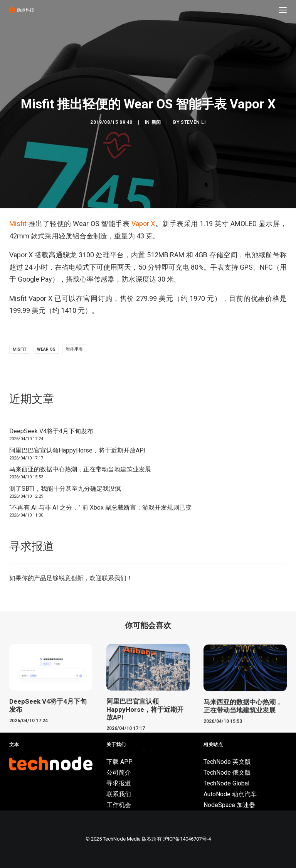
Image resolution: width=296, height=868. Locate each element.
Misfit (18, 224)
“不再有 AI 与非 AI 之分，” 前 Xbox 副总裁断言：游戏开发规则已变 (100, 507)
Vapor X (143, 224)
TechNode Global (226, 783)
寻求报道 (119, 783)
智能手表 (74, 349)
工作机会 (119, 805)
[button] (283, 10)
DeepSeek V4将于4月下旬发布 (51, 431)
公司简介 (119, 773)
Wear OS (46, 349)
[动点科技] (22, 10)
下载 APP (119, 762)
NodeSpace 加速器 (229, 805)
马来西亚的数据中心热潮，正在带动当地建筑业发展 (80, 469)
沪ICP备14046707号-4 (187, 839)
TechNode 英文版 (227, 762)
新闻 (156, 122)
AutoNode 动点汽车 (230, 794)
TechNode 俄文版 (227, 773)
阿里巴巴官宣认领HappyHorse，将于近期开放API (77, 450)
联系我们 (114, 578)
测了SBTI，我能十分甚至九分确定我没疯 (65, 489)
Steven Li (193, 122)
